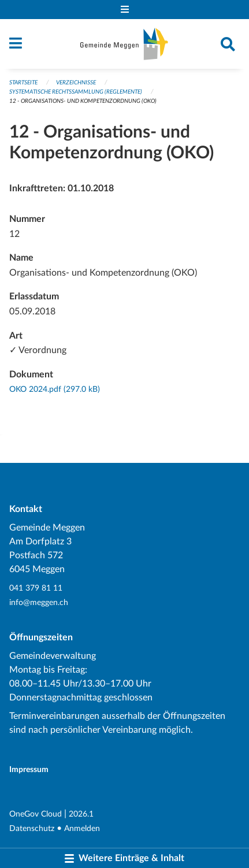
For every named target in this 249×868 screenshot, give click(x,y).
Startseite (23, 83)
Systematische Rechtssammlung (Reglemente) (76, 92)
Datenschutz (32, 828)
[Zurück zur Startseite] (124, 44)
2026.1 (81, 814)
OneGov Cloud (36, 814)
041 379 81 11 (36, 588)
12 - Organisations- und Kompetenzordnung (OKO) (83, 101)
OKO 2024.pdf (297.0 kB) (55, 389)
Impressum (29, 769)
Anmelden (82, 828)
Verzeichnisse (76, 83)
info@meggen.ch (39, 602)
